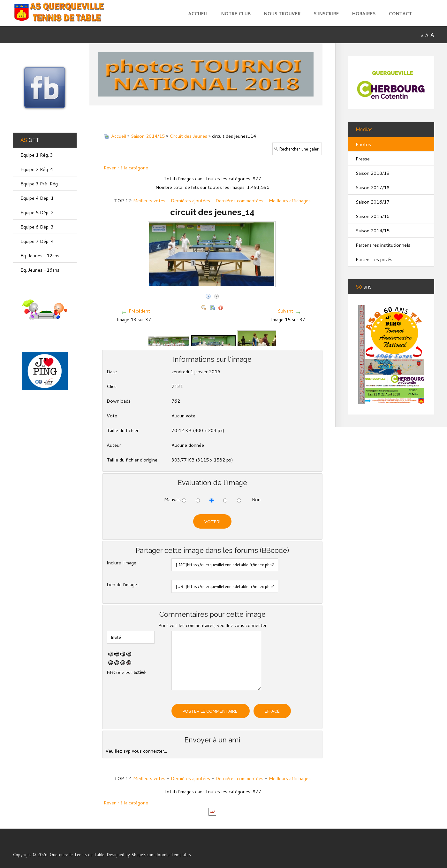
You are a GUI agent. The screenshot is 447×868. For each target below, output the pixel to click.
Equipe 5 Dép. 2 (37, 212)
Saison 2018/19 (373, 173)
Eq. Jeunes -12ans (40, 256)
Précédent (139, 311)
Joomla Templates (173, 855)
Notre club (236, 14)
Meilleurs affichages (290, 201)
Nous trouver (282, 14)
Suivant (285, 311)
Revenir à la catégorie (126, 168)
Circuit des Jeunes (188, 136)
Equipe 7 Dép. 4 (37, 241)
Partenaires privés (374, 259)
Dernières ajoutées (190, 201)
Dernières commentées (239, 201)
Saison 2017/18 (373, 187)
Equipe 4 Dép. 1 (37, 198)
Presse (363, 159)
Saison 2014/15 (148, 136)
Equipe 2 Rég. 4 (37, 169)
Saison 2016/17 (373, 202)
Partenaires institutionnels (383, 245)
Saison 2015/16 (373, 216)
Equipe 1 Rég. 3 (37, 155)
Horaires (364, 14)
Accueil (198, 14)
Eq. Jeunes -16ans (40, 270)
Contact (400, 14)
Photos (363, 144)
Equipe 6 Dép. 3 (37, 227)
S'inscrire (326, 14)
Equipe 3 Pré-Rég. (40, 184)
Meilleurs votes (149, 201)
